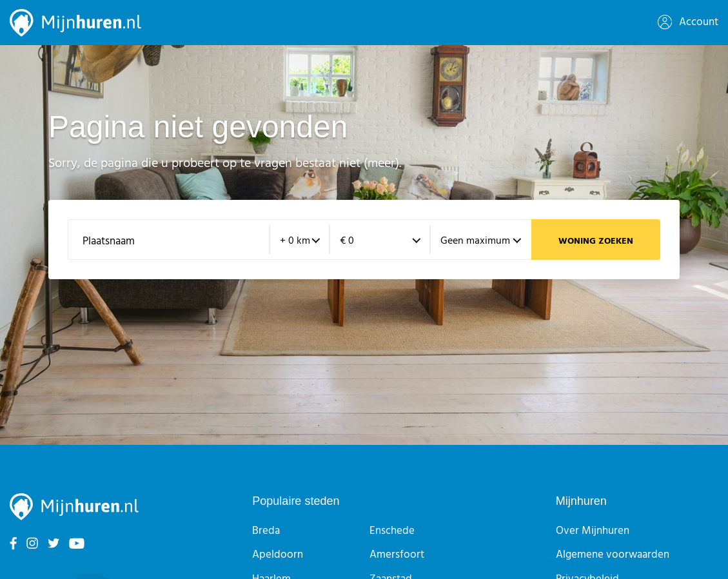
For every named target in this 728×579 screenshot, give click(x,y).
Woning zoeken (596, 241)
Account (688, 22)
